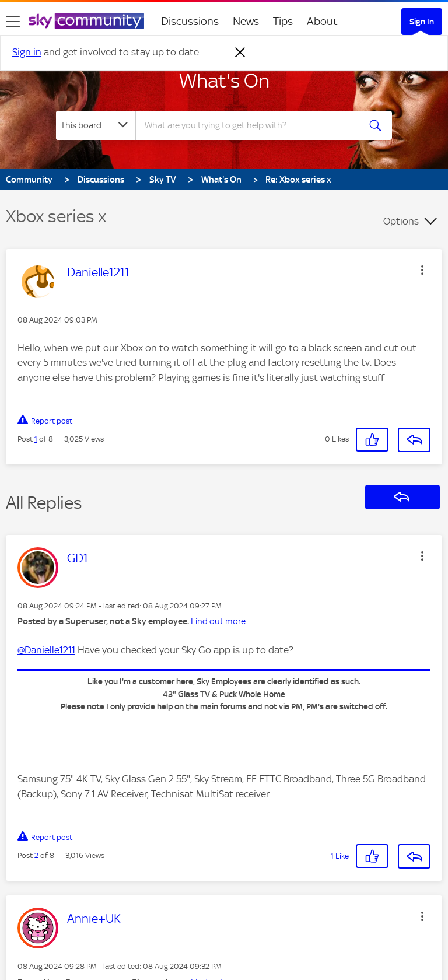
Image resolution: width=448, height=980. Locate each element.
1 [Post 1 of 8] (36, 439)
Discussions (190, 21)
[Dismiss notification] (240, 52)
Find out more (218, 621)
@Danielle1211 (46, 650)
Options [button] (401, 221)
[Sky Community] (86, 21)
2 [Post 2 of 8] (36, 855)
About (322, 21)
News (246, 21)
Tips (283, 21)
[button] (422, 270)
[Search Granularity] (96, 125)
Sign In (422, 22)
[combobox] (251, 125)
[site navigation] (13, 22)
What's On (224, 80)
